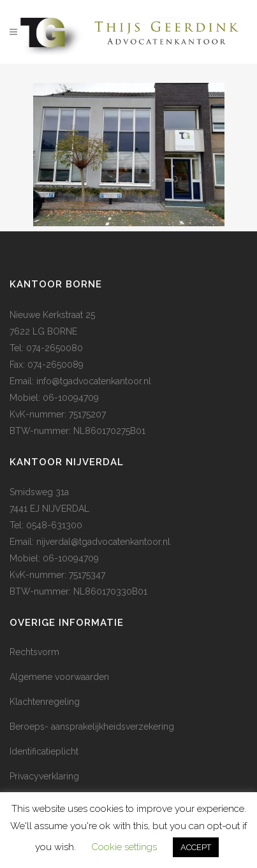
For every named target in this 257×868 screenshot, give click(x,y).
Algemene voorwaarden (59, 677)
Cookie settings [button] (124, 847)
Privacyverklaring (44, 776)
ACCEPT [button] (196, 847)
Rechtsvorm (34, 652)
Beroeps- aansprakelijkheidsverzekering (92, 727)
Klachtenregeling (45, 702)
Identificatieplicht (44, 751)
